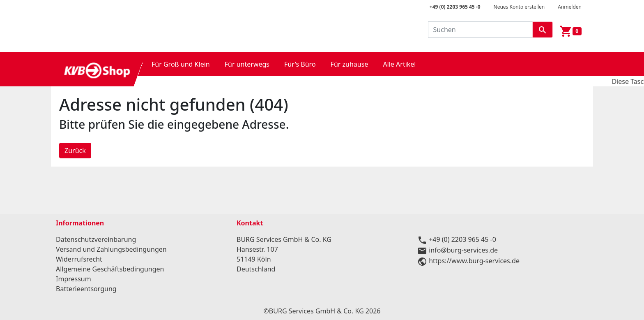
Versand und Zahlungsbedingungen (111, 249)
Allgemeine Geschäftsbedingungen (110, 269)
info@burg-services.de (463, 250)
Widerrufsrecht (79, 259)
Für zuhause (350, 64)
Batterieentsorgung (86, 289)
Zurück (75, 151)
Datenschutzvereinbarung (96, 239)
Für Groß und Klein (181, 64)
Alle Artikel (399, 64)
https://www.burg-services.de (474, 261)
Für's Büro (300, 64)
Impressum (74, 279)
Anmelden (570, 7)
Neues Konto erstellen (519, 7)
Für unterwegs (247, 64)
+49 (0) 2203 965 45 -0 (455, 7)
